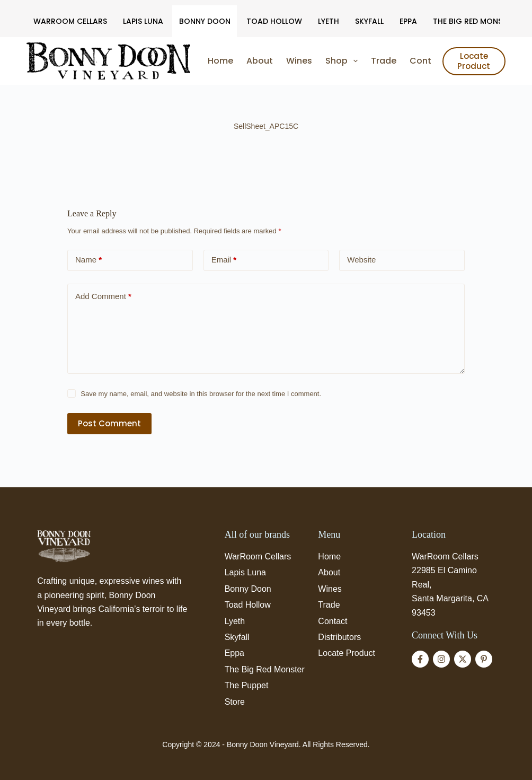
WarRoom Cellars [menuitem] (70, 21)
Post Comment (109, 423)
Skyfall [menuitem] (369, 21)
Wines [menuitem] (299, 61)
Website (361, 260)
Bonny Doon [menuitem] (205, 21)
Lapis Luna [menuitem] (143, 21)
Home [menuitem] (220, 61)
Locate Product (474, 61)
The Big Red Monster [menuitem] (474, 21)
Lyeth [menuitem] (329, 21)
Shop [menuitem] (344, 61)
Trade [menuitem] (384, 61)
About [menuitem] (260, 61)
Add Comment (103, 297)
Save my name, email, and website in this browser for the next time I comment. (201, 394)
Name (88, 260)
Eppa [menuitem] (408, 21)
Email (224, 260)
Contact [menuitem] (428, 61)
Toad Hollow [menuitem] (274, 21)
